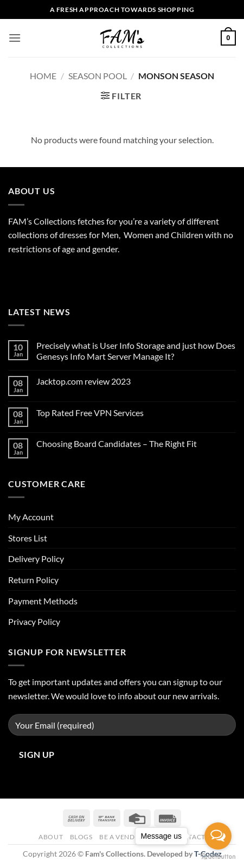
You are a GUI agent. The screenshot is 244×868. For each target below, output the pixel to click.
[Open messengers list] (218, 836)
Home (43, 76)
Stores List (28, 538)
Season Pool (98, 76)
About (51, 837)
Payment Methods (43, 601)
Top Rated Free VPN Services (90, 413)
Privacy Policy (34, 621)
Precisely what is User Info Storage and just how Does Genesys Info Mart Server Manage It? (136, 350)
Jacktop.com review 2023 (84, 381)
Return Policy (33, 580)
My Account (31, 517)
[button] (15, 38)
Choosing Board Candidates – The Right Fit (117, 443)
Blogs (81, 837)
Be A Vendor (122, 837)
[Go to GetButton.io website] (218, 857)
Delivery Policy (36, 559)
